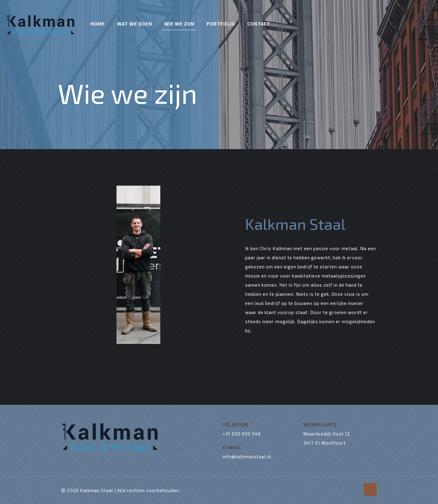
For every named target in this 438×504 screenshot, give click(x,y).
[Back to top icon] (370, 489)
